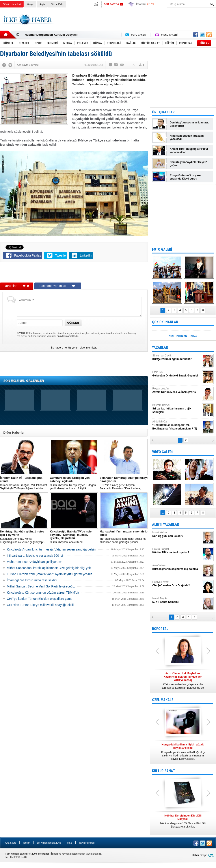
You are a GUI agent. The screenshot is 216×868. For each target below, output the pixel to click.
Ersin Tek (177, 374)
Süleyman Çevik (177, 357)
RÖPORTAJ (160, 629)
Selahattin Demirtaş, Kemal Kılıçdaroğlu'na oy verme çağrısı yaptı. (24, 537)
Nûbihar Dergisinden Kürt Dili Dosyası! (51, 35)
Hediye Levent (177, 584)
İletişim (26, 843)
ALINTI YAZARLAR (166, 524)
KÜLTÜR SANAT (164, 771)
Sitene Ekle (57, 4)
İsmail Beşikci (177, 600)
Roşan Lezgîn (177, 390)
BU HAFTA (182, 336)
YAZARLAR (160, 348)
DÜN (171, 336)
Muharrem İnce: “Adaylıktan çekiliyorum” (34, 562)
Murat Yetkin (177, 534)
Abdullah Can (177, 425)
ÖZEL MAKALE (163, 700)
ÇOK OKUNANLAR (165, 322)
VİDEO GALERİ (162, 452)
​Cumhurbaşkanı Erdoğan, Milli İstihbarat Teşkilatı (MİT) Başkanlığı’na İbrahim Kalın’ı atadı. (24, 483)
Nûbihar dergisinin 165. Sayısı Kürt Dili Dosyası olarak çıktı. (183, 821)
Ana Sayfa (11, 843)
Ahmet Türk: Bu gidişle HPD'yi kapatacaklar (189, 151)
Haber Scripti (200, 855)
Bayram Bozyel (177, 409)
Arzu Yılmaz (177, 567)
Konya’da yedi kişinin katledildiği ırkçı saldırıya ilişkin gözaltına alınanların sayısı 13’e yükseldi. (183, 752)
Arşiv (42, 4)
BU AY (194, 336)
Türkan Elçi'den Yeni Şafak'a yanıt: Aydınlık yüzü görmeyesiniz (49, 574)
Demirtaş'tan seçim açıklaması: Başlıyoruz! (189, 124)
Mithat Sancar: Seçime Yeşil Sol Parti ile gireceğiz (41, 586)
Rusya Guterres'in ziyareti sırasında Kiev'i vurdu (186, 177)
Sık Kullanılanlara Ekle (49, 843)
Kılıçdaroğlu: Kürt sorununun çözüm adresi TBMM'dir (43, 593)
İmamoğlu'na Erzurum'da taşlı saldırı (32, 580)
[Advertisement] (74, 273)
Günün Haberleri (12, 4)
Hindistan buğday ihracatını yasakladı (187, 137)
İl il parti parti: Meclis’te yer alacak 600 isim (36, 556)
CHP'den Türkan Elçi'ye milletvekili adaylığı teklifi (40, 605)
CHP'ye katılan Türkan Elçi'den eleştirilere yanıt (39, 599)
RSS (70, 843)
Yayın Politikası (87, 843)
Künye (30, 4)
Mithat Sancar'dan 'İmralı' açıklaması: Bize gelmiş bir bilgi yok (49, 568)
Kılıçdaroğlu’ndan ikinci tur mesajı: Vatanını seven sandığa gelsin (51, 549)
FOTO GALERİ (162, 249)
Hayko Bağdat (177, 551)
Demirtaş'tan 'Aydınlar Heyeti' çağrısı (188, 164)
